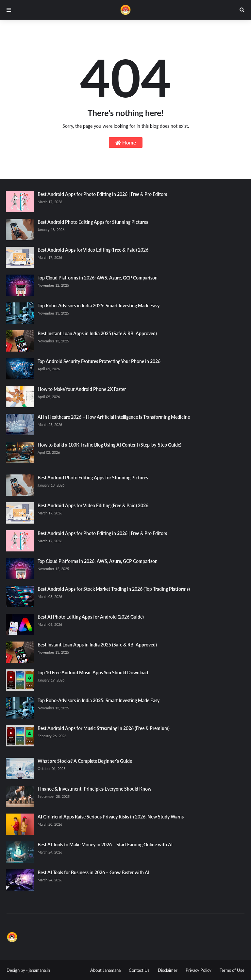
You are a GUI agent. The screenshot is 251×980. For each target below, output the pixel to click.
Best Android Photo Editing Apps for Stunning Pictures (93, 222)
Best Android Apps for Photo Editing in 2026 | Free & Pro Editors (102, 194)
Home (126, 143)
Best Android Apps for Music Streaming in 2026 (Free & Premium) (104, 728)
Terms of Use (232, 970)
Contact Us (139, 970)
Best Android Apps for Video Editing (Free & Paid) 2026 (93, 250)
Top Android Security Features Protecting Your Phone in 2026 (99, 361)
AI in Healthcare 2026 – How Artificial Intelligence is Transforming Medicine (114, 417)
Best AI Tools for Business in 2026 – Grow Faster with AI (93, 872)
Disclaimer (168, 970)
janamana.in (39, 970)
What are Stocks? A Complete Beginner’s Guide (85, 761)
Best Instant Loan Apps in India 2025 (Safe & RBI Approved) (97, 333)
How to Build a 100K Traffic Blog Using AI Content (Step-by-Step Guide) (109, 445)
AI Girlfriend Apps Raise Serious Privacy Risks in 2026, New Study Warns (111, 817)
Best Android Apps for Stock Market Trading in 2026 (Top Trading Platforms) (114, 589)
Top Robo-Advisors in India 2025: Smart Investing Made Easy (99, 306)
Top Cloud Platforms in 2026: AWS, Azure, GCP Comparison (98, 278)
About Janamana (105, 970)
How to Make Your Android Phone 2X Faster (82, 389)
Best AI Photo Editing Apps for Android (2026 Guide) (91, 617)
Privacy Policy (199, 970)
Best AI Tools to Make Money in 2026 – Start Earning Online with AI (105, 845)
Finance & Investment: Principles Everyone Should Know (94, 789)
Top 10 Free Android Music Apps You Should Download (93, 673)
